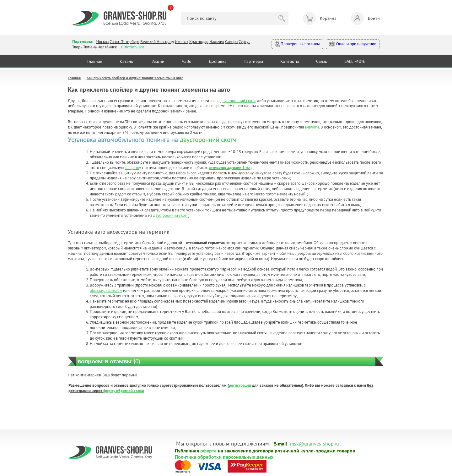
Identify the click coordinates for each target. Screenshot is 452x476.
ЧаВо (187, 61)
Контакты (290, 61)
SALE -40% (355, 61)
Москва (102, 42)
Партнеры (253, 61)
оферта (208, 450)
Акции (158, 61)
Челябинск (107, 47)
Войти (365, 18)
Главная (95, 61)
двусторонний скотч (238, 101)
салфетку (133, 168)
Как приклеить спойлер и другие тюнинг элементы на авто (135, 78)
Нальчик (217, 42)
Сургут (244, 42)
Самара (231, 42)
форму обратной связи (124, 391)
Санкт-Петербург (124, 42)
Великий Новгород (157, 42)
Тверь (77, 47)
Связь (322, 61)
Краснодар (199, 42)
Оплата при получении (353, 44)
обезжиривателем (106, 290)
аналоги (312, 127)
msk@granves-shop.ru (315, 443)
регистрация (240, 385)
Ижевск (182, 42)
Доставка (218, 61)
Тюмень (90, 47)
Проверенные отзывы (297, 44)
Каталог (127, 61)
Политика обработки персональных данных (224, 457)
